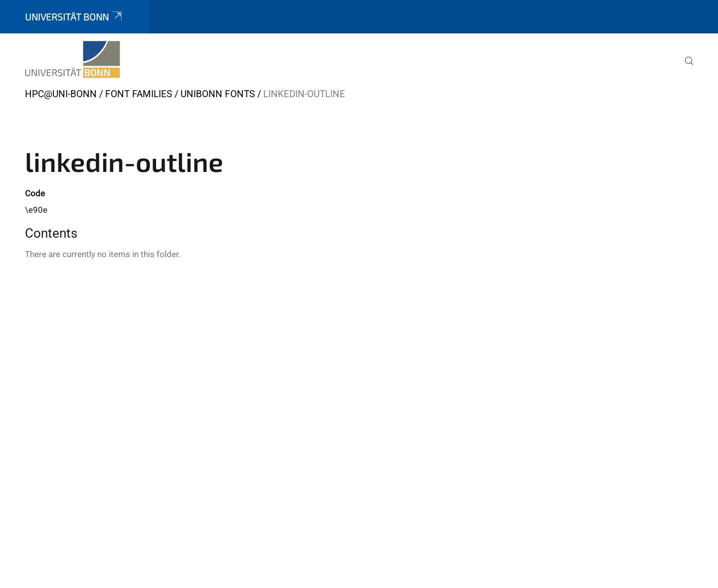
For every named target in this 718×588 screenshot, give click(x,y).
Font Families (139, 94)
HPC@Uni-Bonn (61, 94)
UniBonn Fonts (218, 94)
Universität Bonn (74, 17)
